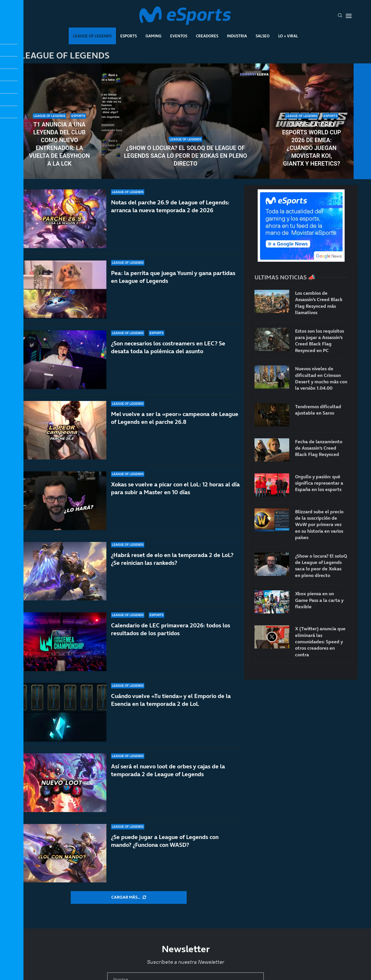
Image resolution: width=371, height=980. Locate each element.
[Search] (340, 16)
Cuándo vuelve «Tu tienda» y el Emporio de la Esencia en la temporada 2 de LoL (171, 710)
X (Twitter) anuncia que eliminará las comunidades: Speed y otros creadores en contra (320, 642)
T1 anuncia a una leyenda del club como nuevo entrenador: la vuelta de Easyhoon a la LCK (59, 144)
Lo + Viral (288, 36)
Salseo (263, 36)
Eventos (179, 36)
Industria (237, 36)
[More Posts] (129, 897)
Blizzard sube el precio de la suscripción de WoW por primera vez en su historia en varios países (319, 525)
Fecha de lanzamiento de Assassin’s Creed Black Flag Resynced (319, 448)
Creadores (207, 36)
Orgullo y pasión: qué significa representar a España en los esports (319, 483)
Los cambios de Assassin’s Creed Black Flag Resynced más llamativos (319, 303)
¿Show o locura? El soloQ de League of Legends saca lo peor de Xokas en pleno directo (186, 156)
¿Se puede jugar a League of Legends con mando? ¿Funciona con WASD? (165, 841)
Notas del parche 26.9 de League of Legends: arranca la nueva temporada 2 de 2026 (170, 214)
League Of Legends (92, 36)
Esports (129, 36)
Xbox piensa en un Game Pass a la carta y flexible (319, 600)
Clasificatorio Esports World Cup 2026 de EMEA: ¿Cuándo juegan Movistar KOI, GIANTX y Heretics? (311, 144)
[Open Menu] (349, 16)
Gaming (153, 36)
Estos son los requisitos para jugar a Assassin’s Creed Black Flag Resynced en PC (320, 341)
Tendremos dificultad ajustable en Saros (318, 410)
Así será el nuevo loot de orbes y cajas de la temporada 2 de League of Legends (168, 772)
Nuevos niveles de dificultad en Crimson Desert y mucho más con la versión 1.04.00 (321, 378)
